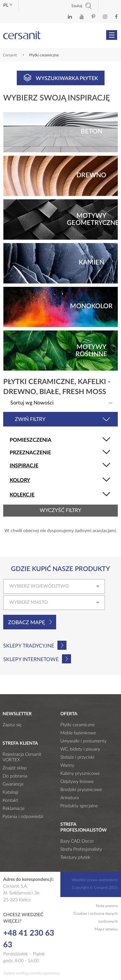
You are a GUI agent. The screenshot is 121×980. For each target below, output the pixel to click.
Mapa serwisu (106, 929)
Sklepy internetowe (31, 659)
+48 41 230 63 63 (29, 939)
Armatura (70, 798)
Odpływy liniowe (77, 782)
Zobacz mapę (26, 623)
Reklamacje (14, 809)
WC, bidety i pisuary (80, 749)
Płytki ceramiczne (77, 725)
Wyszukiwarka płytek (61, 78)
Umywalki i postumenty (83, 741)
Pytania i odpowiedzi (23, 817)
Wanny (67, 765)
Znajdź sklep (15, 768)
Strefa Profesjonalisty (81, 849)
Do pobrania (15, 776)
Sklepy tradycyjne (29, 646)
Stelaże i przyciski (77, 757)
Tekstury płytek (75, 857)
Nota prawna (107, 906)
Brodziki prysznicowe (81, 790)
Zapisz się (12, 725)
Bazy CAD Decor (77, 841)
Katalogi (10, 792)
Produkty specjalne (79, 806)
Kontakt (10, 800)
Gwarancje (13, 784)
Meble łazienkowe (78, 733)
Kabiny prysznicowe (80, 774)
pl (8, 6)
